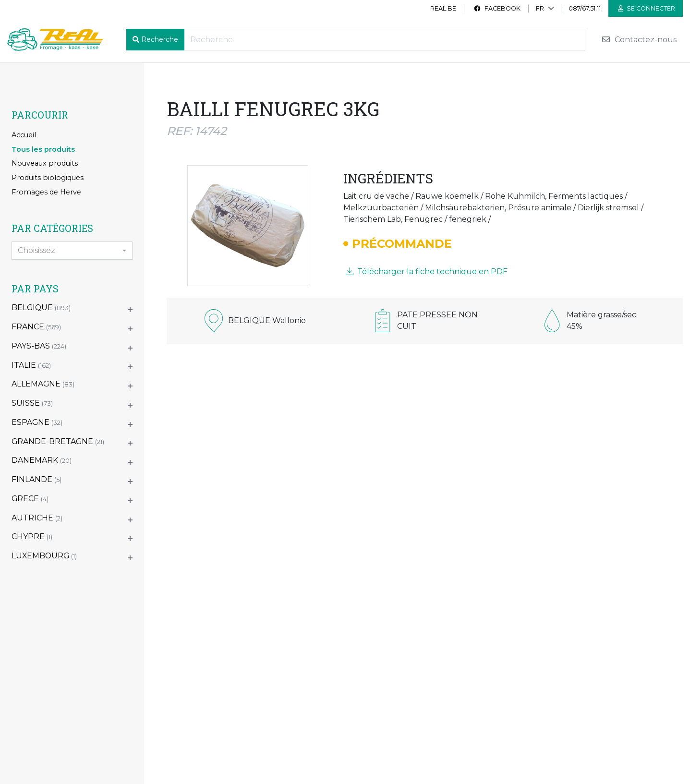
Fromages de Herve (46, 192)
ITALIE (31, 365)
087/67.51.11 (585, 8)
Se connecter (647, 8)
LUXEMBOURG (44, 556)
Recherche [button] (160, 39)
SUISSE (32, 403)
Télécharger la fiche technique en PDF (427, 271)
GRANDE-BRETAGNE (58, 441)
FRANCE (36, 327)
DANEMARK (42, 460)
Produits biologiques (48, 178)
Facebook (497, 8)
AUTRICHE (37, 518)
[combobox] (72, 251)
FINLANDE (36, 479)
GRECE (30, 499)
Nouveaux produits (45, 163)
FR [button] (540, 8)
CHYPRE (32, 537)
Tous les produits (43, 149)
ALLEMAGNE (43, 384)
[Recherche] (385, 40)
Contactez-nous (639, 40)
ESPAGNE (37, 422)
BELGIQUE (41, 308)
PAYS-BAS (39, 346)
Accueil (24, 135)
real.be (443, 8)
